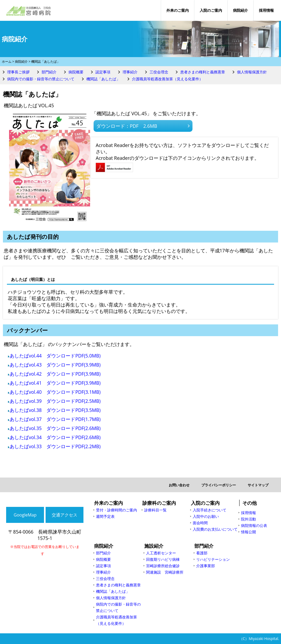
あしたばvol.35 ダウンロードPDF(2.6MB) (55, 428)
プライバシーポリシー (219, 485)
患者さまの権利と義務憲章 (203, 72)
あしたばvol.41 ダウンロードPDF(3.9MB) (55, 383)
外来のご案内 (178, 10)
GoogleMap (25, 515)
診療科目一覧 (155, 510)
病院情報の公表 (254, 525)
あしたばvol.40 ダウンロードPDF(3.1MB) (55, 392)
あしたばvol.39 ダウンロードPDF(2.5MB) (55, 401)
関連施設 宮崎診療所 (165, 572)
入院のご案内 (211, 10)
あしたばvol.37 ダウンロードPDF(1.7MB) (55, 419)
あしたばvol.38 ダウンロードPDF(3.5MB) (55, 410)
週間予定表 (105, 516)
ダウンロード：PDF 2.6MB (127, 126)
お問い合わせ (179, 485)
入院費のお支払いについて (215, 529)
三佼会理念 (159, 72)
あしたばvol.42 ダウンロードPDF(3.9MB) (55, 374)
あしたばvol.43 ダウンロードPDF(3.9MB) (55, 365)
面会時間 (200, 523)
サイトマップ (258, 485)
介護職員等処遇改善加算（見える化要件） (167, 79)
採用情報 (266, 10)
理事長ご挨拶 (18, 72)
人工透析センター (161, 553)
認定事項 (103, 72)
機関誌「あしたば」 (103, 79)
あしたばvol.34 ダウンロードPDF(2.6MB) (55, 437)
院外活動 (248, 519)
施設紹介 (154, 546)
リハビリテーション (213, 559)
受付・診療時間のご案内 (117, 510)
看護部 (202, 553)
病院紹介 (240, 10)
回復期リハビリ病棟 (163, 559)
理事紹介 (130, 72)
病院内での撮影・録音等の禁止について (41, 79)
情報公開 (248, 532)
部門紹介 (49, 72)
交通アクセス (65, 515)
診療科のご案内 (159, 503)
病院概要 (76, 72)
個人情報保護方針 (252, 72)
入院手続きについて (210, 510)
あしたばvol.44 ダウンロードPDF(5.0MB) (55, 356)
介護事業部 (206, 566)
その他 (250, 503)
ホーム (7, 61)
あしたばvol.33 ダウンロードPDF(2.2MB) (55, 446)
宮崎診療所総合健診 (163, 566)
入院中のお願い (206, 516)
